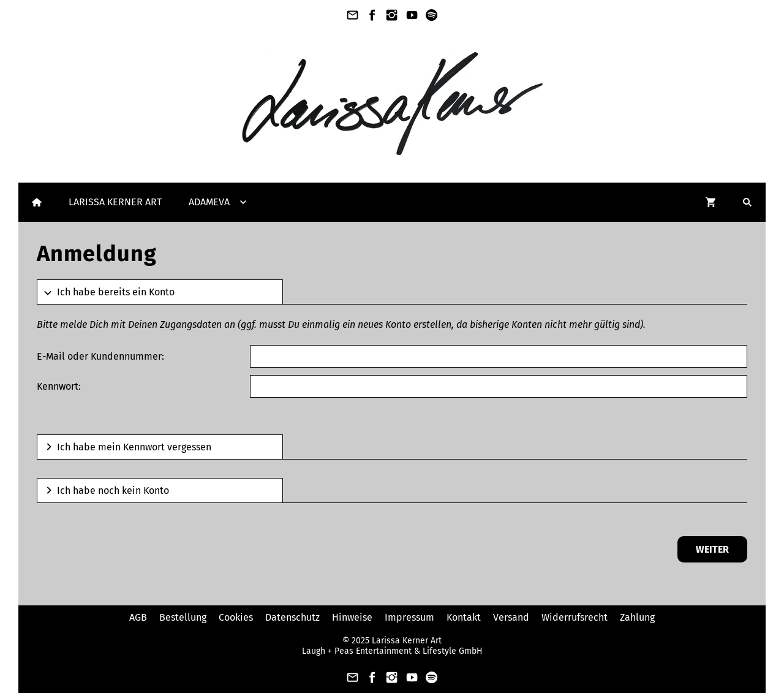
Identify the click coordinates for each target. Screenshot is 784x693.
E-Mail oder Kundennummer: (100, 356)
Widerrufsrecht (575, 617)
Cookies (236, 617)
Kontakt (464, 617)
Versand (511, 617)
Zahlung (637, 617)
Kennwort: (59, 386)
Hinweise (352, 617)
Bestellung (183, 617)
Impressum (409, 617)
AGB (138, 617)
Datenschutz (292, 617)
